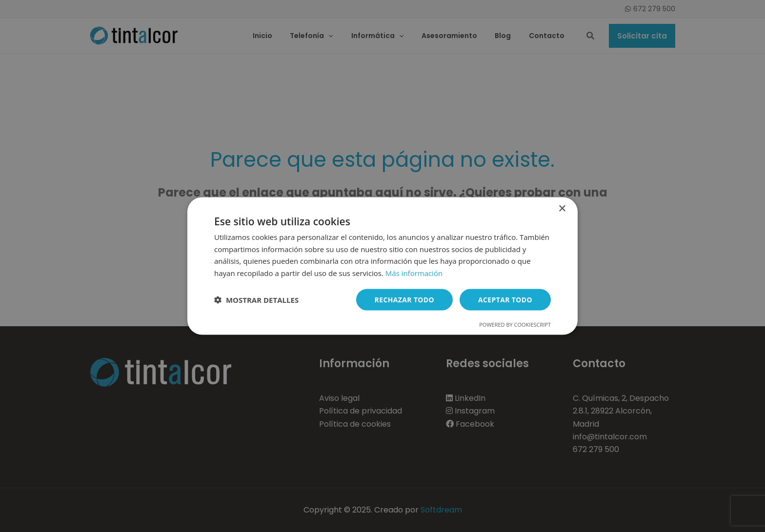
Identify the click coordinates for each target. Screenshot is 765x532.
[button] (256, 300)
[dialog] (382, 266)
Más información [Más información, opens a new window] (414, 273)
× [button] (562, 208)
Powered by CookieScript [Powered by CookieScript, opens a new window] (515, 325)
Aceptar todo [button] (505, 299)
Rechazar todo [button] (404, 299)
